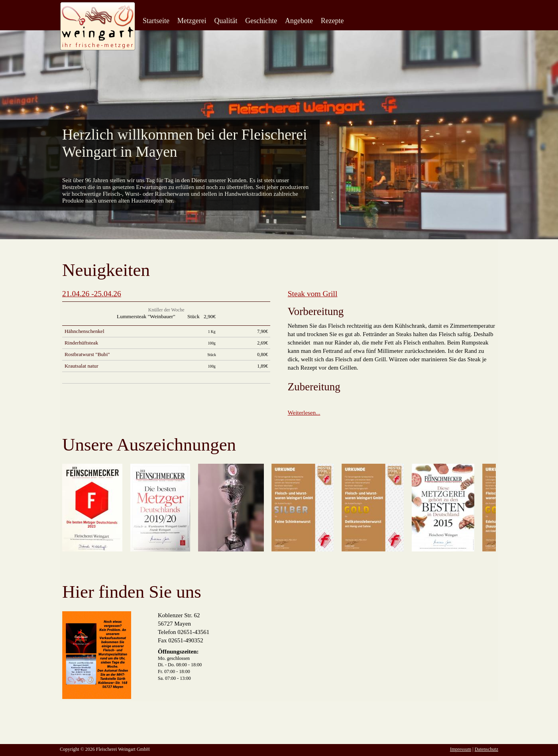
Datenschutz (486, 749)
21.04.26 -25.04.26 (92, 294)
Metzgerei (192, 21)
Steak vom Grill (313, 294)
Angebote (299, 21)
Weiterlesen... (304, 413)
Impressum (461, 749)
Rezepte (332, 21)
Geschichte (261, 21)
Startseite (156, 21)
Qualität (226, 21)
